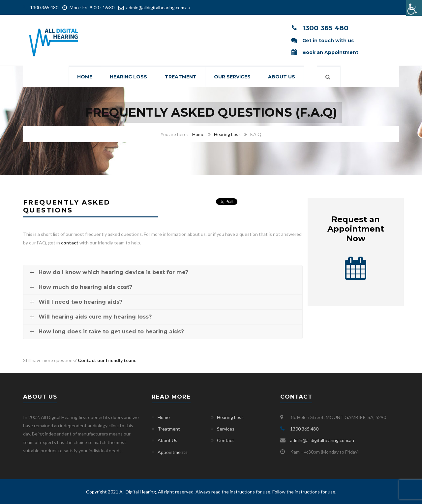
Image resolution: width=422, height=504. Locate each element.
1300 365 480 (44, 7)
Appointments (173, 452)
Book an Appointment (330, 52)
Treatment (181, 77)
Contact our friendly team (106, 360)
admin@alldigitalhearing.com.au (158, 7)
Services (226, 429)
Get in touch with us (328, 41)
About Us (283, 77)
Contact (226, 440)
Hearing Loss (128, 77)
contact (70, 243)
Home (84, 77)
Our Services (233, 77)
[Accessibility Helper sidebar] (414, 8)
